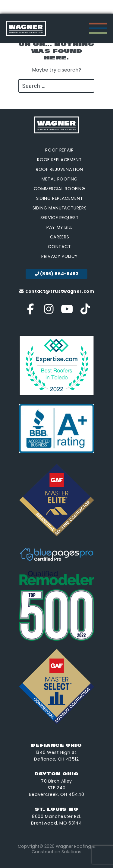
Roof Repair (59, 150)
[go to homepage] (26, 28)
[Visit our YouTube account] (67, 311)
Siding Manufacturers (60, 208)
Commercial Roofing (60, 189)
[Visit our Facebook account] (31, 311)
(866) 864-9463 (57, 274)
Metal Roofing (60, 179)
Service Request (60, 218)
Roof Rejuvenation (60, 169)
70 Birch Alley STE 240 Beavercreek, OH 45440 (56, 788)
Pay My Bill (60, 227)
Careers (60, 237)
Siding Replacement (60, 198)
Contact (59, 247)
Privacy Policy (60, 256)
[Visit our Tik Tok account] (85, 311)
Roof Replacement (59, 160)
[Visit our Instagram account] (49, 311)
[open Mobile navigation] (98, 28)
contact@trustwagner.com (56, 291)
